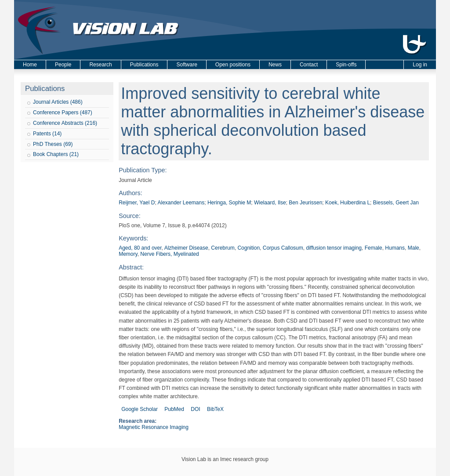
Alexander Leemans (181, 203)
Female (374, 248)
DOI (195, 409)
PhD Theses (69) (53, 144)
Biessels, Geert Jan (396, 203)
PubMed (174, 409)
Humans (395, 248)
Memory (128, 254)
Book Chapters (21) (56, 154)
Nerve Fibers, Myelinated (169, 254)
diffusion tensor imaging (334, 248)
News (275, 65)
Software (187, 65)
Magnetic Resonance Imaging (154, 427)
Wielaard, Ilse (270, 203)
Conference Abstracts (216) (65, 123)
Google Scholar (140, 409)
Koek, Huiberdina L (348, 203)
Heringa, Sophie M (229, 203)
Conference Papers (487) (63, 113)
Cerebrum (223, 248)
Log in (420, 65)
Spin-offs (346, 65)
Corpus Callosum (283, 248)
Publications (144, 65)
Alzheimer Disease (186, 248)
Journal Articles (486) (58, 102)
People (63, 65)
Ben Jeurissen (305, 203)
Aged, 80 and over (140, 248)
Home (30, 65)
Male (414, 248)
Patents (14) (47, 134)
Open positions (233, 65)
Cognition (249, 248)
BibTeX (215, 409)
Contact (309, 65)
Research (100, 65)
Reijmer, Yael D (137, 203)
